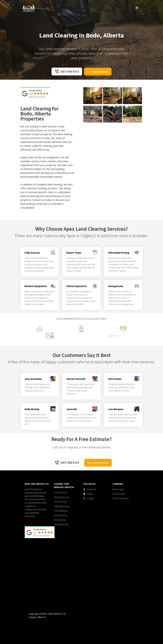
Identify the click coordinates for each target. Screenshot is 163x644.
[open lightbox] (93, 96)
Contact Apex (119, 494)
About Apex (118, 489)
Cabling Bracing (61, 506)
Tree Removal (61, 493)
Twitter (90, 494)
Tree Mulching (61, 511)
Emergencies (60, 520)
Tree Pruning (60, 502)
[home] (29, 8)
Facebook (91, 489)
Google (90, 498)
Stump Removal (61, 497)
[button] (137, 8)
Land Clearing (61, 515)
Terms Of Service (121, 498)
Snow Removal (61, 524)
